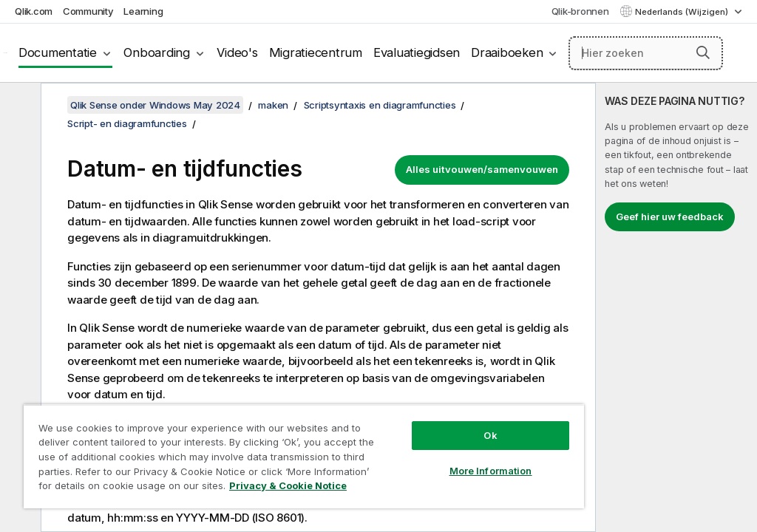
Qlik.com (34, 11)
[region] (304, 456)
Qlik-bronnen (580, 11)
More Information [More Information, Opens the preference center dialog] (491, 471)
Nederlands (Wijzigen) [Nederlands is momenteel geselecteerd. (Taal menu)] (683, 12)
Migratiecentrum (316, 52)
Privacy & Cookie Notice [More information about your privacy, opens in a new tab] (288, 485)
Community (88, 11)
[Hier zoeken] (646, 53)
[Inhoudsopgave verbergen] (18, 106)
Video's (237, 52)
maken (273, 105)
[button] (703, 52)
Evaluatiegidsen (417, 52)
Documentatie (58, 52)
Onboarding (157, 52)
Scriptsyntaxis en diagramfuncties (380, 105)
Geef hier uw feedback (670, 216)
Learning (143, 11)
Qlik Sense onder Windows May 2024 (155, 105)
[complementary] (676, 307)
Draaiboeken (507, 52)
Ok (490, 435)
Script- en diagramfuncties (127, 123)
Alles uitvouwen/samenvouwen (482, 169)
